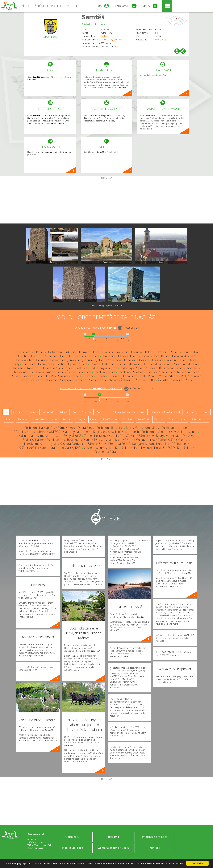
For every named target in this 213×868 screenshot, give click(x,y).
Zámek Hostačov (95, 436)
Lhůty (16, 364)
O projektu (72, 837)
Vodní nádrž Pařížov (179, 436)
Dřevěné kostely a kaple (45, 419)
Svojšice (63, 376)
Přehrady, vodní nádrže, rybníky (128, 412)
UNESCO (63, 412)
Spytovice (139, 372)
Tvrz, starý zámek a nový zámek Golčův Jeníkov (125, 440)
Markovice (135, 364)
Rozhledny (192, 412)
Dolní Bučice (68, 356)
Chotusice (38, 356)
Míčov (148, 364)
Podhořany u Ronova (104, 368)
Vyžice (25, 380)
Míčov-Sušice (163, 364)
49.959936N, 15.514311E (113, 40)
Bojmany (85, 352)
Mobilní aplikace (72, 848)
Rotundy (67, 419)
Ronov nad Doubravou (29, 372)
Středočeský (107, 29)
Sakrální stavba (199, 419)
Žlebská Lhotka (145, 380)
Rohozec (193, 368)
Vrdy (184, 376)
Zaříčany (37, 380)
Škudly (71, 372)
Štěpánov (167, 372)
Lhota (193, 360)
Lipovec (73, 364)
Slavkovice (85, 372)
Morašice (193, 364)
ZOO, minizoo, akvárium (26, 412)
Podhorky (126, 368)
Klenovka (116, 360)
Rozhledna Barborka (110, 428)
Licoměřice (45, 364)
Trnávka (76, 376)
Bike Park (127, 419)
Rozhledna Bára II (107, 452)
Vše (6, 412)
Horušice (42, 360)
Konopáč (130, 360)
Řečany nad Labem (172, 368)
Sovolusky (124, 372)
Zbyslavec (95, 380)
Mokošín (179, 364)
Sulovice (192, 372)
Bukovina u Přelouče (168, 352)
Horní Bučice (161, 356)
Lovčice (121, 364)
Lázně (93, 419)
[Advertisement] (106, 201)
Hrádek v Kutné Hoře (147, 448)
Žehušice (127, 380)
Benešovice (21, 352)
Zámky (9, 419)
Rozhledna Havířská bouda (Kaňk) (69, 440)
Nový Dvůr (34, 368)
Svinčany (29, 376)
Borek (97, 352)
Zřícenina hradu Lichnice (30, 432)
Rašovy (152, 368)
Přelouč (140, 368)
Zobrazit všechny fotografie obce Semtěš (107, 305)
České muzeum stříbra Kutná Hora (107, 448)
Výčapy (194, 376)
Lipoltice (60, 364)
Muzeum (159, 419)
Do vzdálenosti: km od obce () (91, 388)
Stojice (180, 372)
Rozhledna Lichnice (174, 428)
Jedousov (88, 360)
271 (156, 33)
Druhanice (109, 356)
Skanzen (102, 412)
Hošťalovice (58, 360)
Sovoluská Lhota (105, 372)
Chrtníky (52, 356)
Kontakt (155, 848)
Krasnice (158, 360)
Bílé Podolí (37, 352)
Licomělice (29, 364)
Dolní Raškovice (89, 356)
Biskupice (70, 352)
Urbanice (129, 376)
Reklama (114, 837)
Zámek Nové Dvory (151, 436)
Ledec (182, 360)
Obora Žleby (86, 428)
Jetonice (102, 360)
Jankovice (74, 360)
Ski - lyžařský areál (83, 412)
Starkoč (153, 372)
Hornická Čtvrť (24, 360)
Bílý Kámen (54, 352)
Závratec (51, 380)
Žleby (189, 380)
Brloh (149, 352)
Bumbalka (191, 352)
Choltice (23, 356)
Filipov (122, 356)
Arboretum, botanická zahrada (165, 412)
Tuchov (89, 376)
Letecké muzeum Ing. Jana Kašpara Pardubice (55, 444)
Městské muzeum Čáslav (143, 428)
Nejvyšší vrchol (110, 419)
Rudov (50, 372)
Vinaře (152, 376)
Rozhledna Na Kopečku (40, 428)
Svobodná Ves (46, 376)
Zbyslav (81, 380)
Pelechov (49, 368)
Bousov (108, 352)
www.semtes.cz (162, 40)
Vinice (163, 376)
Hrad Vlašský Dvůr (69, 448)
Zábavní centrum (177, 419)
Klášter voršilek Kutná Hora (37, 448)
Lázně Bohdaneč (176, 444)
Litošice (95, 364)
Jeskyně (81, 419)
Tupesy (101, 376)
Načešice (19, 368)
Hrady (206, 412)
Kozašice (144, 360)
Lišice (84, 364)
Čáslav (104, 36)
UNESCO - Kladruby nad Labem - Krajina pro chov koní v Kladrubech (94, 432)
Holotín (134, 356)
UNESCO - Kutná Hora (178, 448)
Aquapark (48, 412)
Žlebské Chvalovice (170, 380)
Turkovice (114, 376)
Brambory (122, 352)
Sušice (16, 376)
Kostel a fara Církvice (122, 436)
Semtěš (93, 17)
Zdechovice (111, 380)
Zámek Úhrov (97, 444)
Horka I (146, 356)
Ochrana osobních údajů (113, 848)
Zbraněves (66, 380)
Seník (61, 372)
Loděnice (108, 364)
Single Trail (143, 419)
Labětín (171, 360)
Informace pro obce (155, 837)
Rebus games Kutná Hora (146, 444)
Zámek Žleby (66, 428)
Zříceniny (23, 419)
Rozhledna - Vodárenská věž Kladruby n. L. (170, 432)
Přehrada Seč (117, 444)
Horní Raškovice (183, 356)
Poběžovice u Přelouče (72, 368)
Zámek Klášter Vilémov (173, 440)
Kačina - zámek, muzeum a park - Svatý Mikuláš (50, 436)
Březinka (137, 352)
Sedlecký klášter (33, 440)
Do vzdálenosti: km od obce (95, 328)
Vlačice (174, 376)
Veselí (142, 376)
